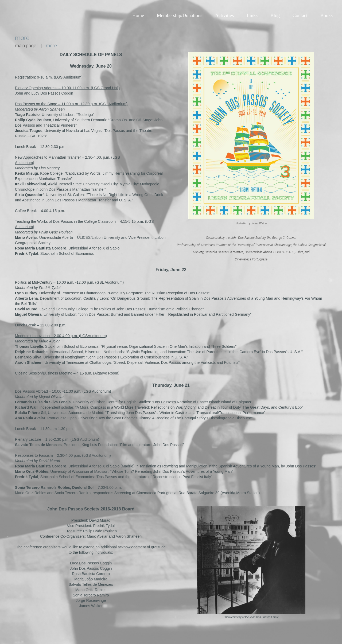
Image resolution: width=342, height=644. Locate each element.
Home (138, 15)
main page (26, 46)
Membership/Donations (180, 15)
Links (252, 15)
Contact (300, 15)
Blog (275, 15)
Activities (224, 15)
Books (327, 15)
